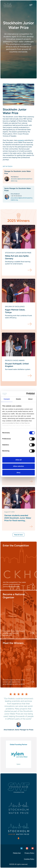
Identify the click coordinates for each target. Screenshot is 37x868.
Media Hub (17, 853)
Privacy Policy (29, 853)
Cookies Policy (29, 859)
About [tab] (30, 399)
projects (21, 140)
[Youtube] (33, 848)
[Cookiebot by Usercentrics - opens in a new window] (26, 394)
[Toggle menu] (31, 5)
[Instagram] (27, 848)
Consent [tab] (7, 399)
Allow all (18, 460)
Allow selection (18, 466)
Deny (18, 473)
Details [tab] (19, 399)
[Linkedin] (22, 848)
